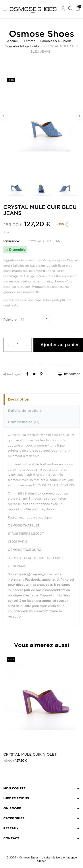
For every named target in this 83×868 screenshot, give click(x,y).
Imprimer (69, 374)
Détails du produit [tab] (25, 411)
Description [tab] (19, 399)
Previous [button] (3, 116)
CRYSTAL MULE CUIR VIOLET (30, 754)
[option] (41, 121)
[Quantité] (18, 345)
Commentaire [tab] (24, 422)
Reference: (12, 241)
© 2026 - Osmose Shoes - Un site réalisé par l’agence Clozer (41, 859)
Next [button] (80, 116)
